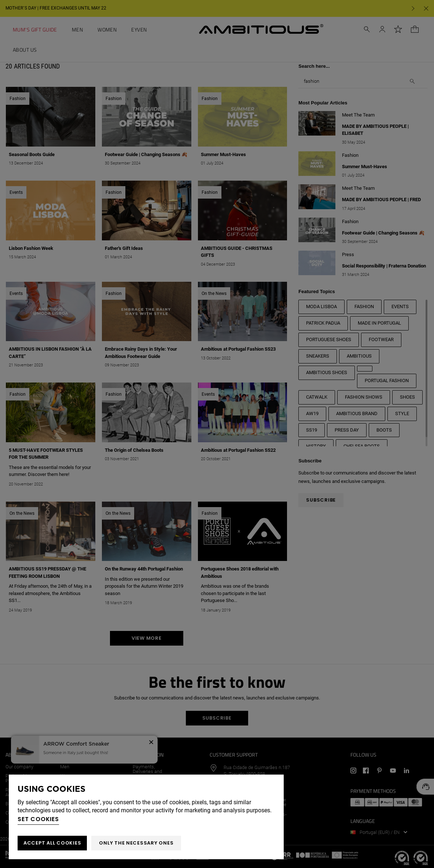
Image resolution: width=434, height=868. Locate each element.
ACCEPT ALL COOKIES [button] (52, 843)
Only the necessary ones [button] (136, 843)
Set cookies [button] (38, 819)
